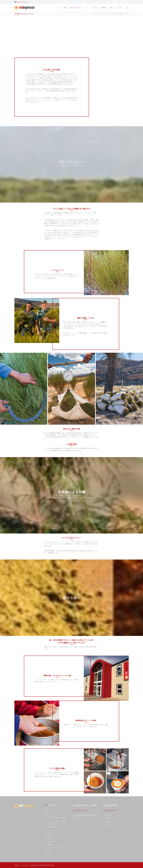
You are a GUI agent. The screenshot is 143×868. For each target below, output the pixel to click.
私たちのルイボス (75, 8)
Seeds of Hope (52, 827)
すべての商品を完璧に (57, 768)
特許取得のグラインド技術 (86, 720)
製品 (65, 8)
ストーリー (51, 839)
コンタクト (119, 8)
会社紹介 (103, 8)
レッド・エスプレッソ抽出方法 (57, 821)
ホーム (59, 8)
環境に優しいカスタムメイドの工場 (57, 675)
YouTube (107, 818)
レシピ (86, 8)
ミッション (51, 842)
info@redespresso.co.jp (22, 2)
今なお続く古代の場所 (52, 70)
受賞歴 (50, 845)
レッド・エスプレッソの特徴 (56, 818)
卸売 (111, 8)
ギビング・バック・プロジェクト (58, 848)
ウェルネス (94, 8)
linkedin (107, 824)
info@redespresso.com (80, 810)
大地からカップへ (53, 824)
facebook (108, 815)
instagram (108, 821)
